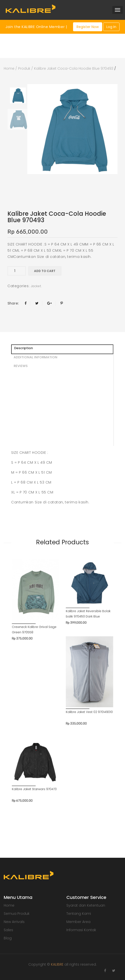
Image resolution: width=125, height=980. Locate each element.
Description (23, 348)
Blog (8, 938)
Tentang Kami (79, 914)
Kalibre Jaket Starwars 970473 (44, 708)
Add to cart (45, 271)
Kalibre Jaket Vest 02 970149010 (80, 658)
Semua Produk (17, 914)
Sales (8, 930)
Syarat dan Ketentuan (86, 905)
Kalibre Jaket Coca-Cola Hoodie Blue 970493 (74, 68)
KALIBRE (57, 964)
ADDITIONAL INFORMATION (36, 357)
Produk (24, 68)
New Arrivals (14, 922)
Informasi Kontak (81, 930)
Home (9, 68)
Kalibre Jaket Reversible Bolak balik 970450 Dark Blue (79, 594)
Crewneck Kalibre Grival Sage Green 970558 (44, 605)
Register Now (88, 27)
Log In (111, 27)
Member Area (78, 922)
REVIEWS (21, 366)
